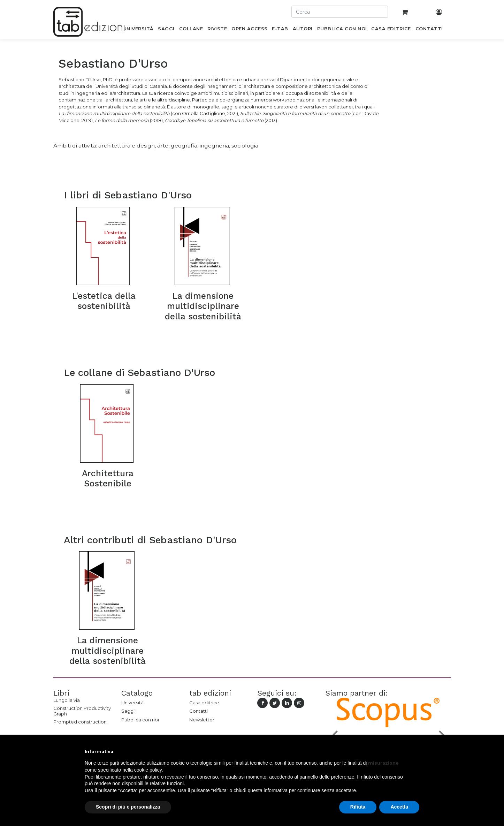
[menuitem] (138, 30)
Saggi (128, 711)
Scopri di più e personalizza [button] (128, 807)
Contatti (198, 711)
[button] (416, 751)
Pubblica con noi (140, 720)
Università (132, 703)
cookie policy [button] (148, 770)
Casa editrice (204, 703)
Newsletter (202, 720)
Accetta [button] (399, 807)
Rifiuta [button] (358, 807)
